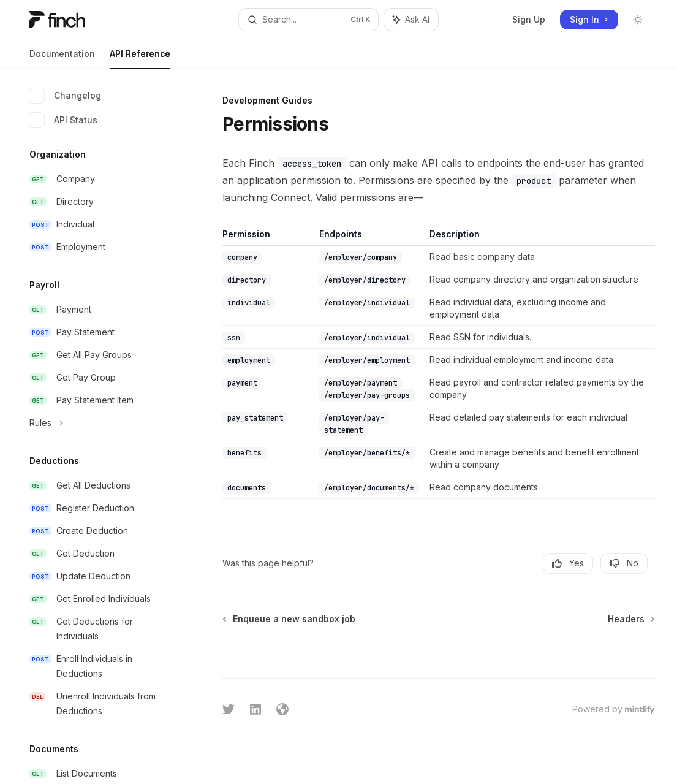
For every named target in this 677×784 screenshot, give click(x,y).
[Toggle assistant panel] (411, 20)
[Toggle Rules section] (98, 423)
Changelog (65, 96)
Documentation (62, 59)
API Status (63, 120)
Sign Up (529, 19)
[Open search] (309, 20)
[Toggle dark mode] (638, 20)
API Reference (140, 59)
